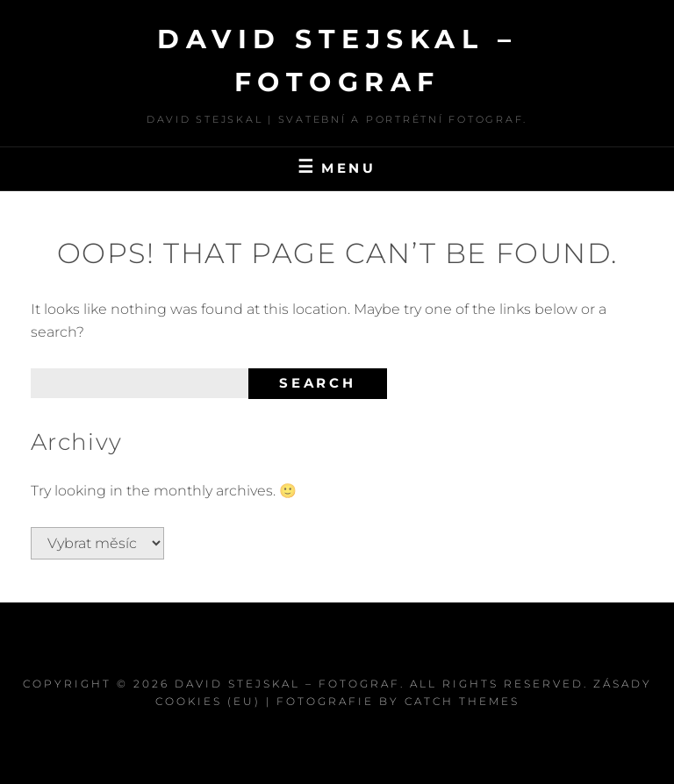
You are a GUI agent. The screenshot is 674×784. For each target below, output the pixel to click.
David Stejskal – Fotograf (287, 684)
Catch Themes (462, 701)
